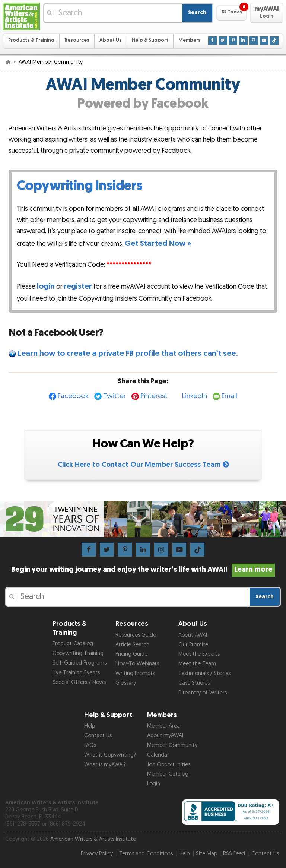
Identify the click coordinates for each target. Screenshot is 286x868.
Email (229, 396)
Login (154, 784)
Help (90, 726)
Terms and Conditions (146, 854)
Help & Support (150, 40)
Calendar (158, 755)
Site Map (206, 854)
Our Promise (193, 645)
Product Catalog (73, 644)
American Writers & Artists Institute (93, 839)
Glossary (126, 683)
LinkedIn (195, 396)
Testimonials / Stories (204, 673)
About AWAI (193, 635)
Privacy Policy (97, 854)
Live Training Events (76, 673)
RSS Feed (234, 854)
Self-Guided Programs (80, 663)
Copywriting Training (78, 653)
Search (197, 12)
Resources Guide (136, 635)
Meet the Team (197, 664)
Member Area (163, 726)
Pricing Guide (131, 654)
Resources (77, 40)
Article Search (132, 645)
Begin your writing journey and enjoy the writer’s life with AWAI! (143, 570)
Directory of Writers (203, 693)
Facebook (73, 396)
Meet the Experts (199, 654)
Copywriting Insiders (80, 186)
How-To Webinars (137, 664)
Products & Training (31, 40)
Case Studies (194, 683)
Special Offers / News (79, 682)
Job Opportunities (169, 765)
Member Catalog (168, 774)
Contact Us (98, 736)
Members (190, 40)
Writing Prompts (135, 673)
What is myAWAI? (105, 765)
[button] (231, 13)
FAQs (90, 745)
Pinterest (154, 396)
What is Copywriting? (110, 755)
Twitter (115, 396)
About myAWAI (165, 736)
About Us (111, 40)
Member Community (172, 745)
